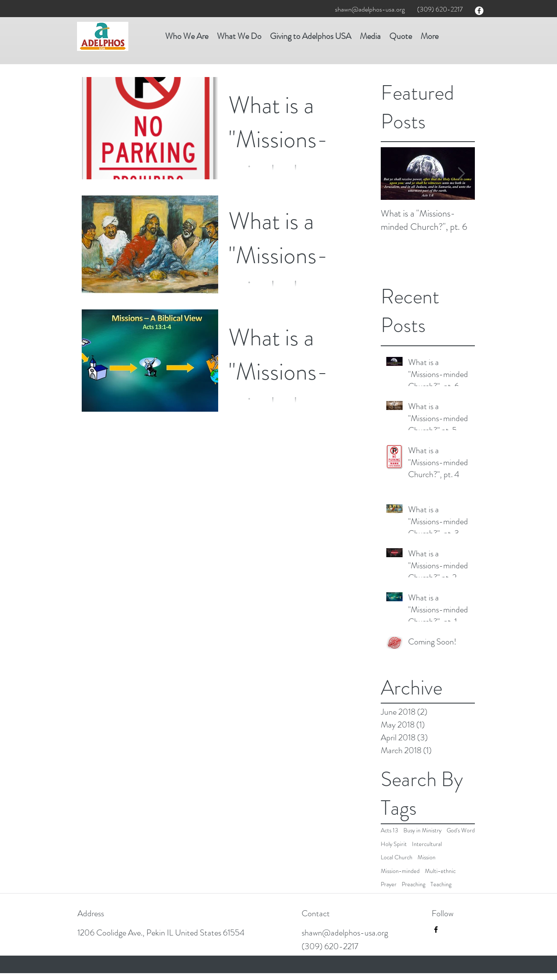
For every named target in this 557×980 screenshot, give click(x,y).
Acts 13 (390, 830)
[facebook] (479, 11)
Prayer (389, 884)
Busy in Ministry (422, 830)
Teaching (441, 884)
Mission (427, 857)
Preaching (413, 884)
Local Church (397, 857)
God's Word (461, 830)
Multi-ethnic (440, 871)
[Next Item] (461, 174)
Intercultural (427, 844)
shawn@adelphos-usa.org (370, 9)
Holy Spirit (394, 844)
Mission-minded (400, 871)
